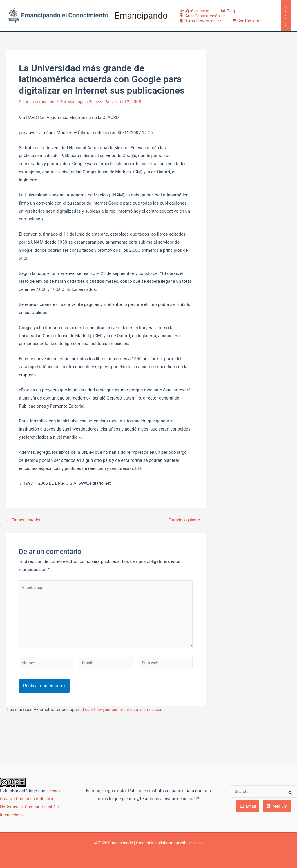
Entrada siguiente (185, 528)
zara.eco (196, 843)
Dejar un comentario (38, 110)
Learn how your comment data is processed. (126, 723)
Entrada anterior (25, 528)
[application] (221, 20)
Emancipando (141, 19)
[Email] (248, 806)
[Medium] (277, 806)
